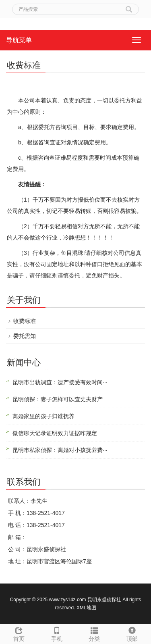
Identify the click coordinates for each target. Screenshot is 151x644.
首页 (19, 633)
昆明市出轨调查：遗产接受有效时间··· (60, 382)
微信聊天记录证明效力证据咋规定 (55, 433)
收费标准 (25, 321)
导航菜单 (19, 40)
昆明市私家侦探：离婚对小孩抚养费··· (60, 450)
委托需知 (25, 336)
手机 (57, 633)
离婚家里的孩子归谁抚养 (43, 416)
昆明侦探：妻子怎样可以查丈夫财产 (58, 399)
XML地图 (86, 608)
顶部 (132, 633)
